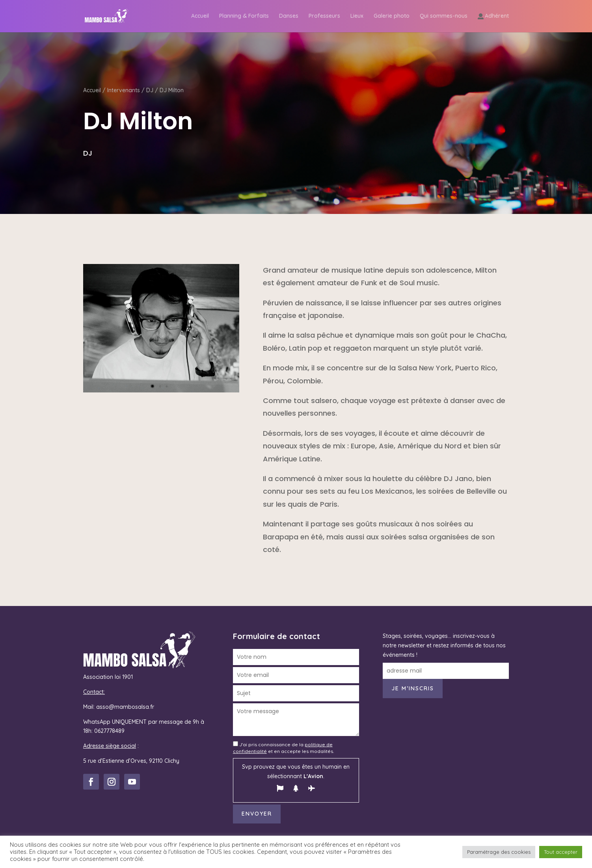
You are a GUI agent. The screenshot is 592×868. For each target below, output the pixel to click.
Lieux (357, 16)
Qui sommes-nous (444, 16)
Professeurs (324, 16)
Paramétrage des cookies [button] (499, 852)
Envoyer (257, 814)
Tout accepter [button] (561, 852)
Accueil (200, 16)
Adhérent (497, 16)
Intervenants (124, 90)
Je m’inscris (413, 688)
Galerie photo (392, 16)
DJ (150, 90)
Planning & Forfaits (244, 16)
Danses (289, 16)
